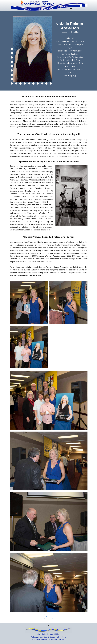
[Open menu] (71, 8)
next (49, 616)
